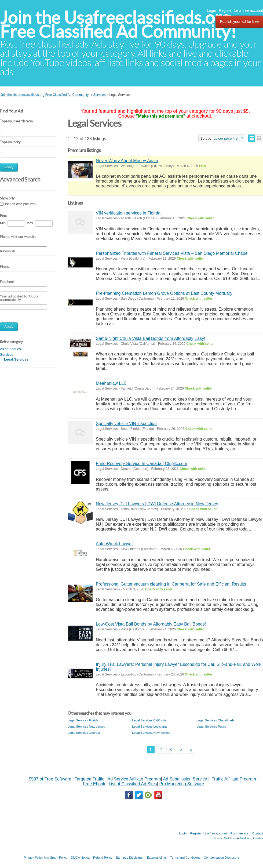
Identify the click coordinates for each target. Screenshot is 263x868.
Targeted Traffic (89, 779)
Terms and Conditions (185, 857)
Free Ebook (94, 784)
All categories (10, 349)
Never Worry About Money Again (127, 161)
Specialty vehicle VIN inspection (126, 424)
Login (211, 10)
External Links (157, 857)
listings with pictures (20, 204)
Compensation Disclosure (221, 857)
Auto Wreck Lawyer (114, 544)
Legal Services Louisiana (149, 726)
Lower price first (226, 138)
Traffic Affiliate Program (234, 779)
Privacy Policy (33, 857)
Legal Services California (149, 720)
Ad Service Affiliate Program (134, 779)
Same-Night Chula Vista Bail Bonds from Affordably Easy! (151, 338)
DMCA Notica (80, 857)
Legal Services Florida (83, 720)
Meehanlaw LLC (111, 383)
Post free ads (239, 833)
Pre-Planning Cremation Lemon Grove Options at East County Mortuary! (165, 293)
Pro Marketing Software (182, 784)
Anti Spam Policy (56, 857)
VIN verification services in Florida (128, 213)
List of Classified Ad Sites (133, 784)
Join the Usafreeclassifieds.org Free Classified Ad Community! (118, 25)
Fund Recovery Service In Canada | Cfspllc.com (141, 464)
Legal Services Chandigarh (215, 720)
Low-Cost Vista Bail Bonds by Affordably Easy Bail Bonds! (151, 624)
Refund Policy (103, 857)
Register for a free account (241, 10)
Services (7, 355)
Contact (258, 833)
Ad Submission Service (185, 779)
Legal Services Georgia (84, 733)
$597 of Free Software (50, 779)
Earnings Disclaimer (130, 857)
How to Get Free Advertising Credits (238, 838)
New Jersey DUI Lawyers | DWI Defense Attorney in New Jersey (157, 504)
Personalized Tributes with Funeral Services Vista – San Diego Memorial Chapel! (173, 253)
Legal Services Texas (211, 726)
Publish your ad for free (239, 21)
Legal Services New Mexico (151, 733)
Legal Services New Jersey (86, 726)
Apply (9, 167)
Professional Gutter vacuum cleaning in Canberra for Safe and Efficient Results (171, 584)
